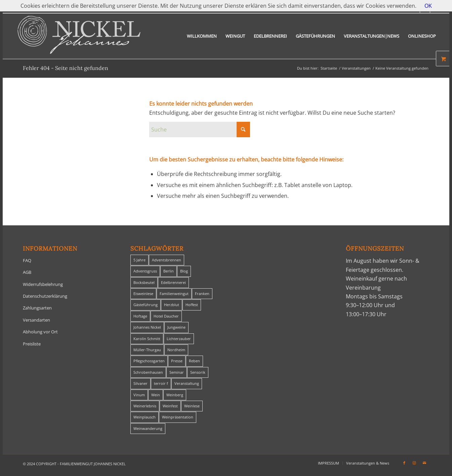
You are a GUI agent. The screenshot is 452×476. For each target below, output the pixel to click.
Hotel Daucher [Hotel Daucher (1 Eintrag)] (166, 316)
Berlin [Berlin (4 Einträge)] (169, 271)
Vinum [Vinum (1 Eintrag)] (139, 395)
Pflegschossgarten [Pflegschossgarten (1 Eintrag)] (149, 361)
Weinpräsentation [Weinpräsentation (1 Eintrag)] (178, 417)
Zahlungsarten (37, 308)
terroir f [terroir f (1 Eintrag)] (161, 383)
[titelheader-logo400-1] (79, 36)
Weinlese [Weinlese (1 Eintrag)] (192, 406)
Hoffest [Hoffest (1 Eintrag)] (192, 305)
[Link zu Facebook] (404, 463)
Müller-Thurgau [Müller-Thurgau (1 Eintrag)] (147, 350)
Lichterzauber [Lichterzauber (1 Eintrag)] (179, 339)
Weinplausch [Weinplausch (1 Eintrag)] (145, 417)
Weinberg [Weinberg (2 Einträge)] (175, 395)
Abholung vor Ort (40, 332)
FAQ (27, 260)
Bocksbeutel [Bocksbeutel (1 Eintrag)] (144, 282)
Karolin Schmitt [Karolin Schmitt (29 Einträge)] (147, 339)
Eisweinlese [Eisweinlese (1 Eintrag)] (143, 294)
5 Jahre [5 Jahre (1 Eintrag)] (139, 260)
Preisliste (32, 344)
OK (428, 6)
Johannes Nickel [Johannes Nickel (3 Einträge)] (147, 327)
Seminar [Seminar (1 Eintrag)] (177, 372)
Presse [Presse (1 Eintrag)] (177, 361)
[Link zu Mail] (424, 463)
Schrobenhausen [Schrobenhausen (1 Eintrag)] (148, 372)
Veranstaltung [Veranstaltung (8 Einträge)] (187, 383)
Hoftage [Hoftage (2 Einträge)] (140, 316)
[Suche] (200, 130)
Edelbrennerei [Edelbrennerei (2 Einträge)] (173, 282)
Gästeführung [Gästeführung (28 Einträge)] (146, 305)
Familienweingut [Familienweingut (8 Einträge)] (174, 294)
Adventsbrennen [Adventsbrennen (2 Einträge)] (167, 260)
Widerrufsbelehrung (43, 284)
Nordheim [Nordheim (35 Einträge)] (176, 350)
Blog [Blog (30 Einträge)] (184, 271)
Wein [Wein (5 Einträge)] (156, 395)
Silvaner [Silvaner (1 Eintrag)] (140, 383)
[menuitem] (202, 36)
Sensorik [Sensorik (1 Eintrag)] (198, 372)
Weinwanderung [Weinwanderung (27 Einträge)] (148, 428)
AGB (27, 272)
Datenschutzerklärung (45, 296)
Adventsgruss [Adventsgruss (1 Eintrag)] (145, 271)
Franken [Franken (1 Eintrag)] (202, 294)
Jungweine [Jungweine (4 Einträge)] (176, 327)
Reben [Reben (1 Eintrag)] (194, 361)
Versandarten (36, 320)
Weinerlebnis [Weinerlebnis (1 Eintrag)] (145, 406)
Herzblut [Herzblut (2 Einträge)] (172, 305)
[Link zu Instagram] (414, 463)
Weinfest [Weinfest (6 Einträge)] (170, 406)
